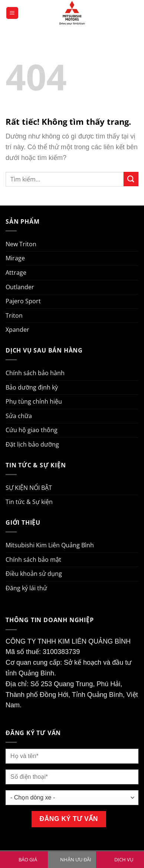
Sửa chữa (19, 416)
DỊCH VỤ (124, 859)
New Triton (21, 244)
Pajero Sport (23, 301)
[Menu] (12, 13)
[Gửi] (131, 179)
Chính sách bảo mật (33, 560)
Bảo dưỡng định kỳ (32, 387)
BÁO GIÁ (28, 859)
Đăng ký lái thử (26, 588)
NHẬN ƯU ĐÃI (76, 859)
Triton (14, 316)
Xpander (17, 330)
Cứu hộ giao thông (32, 430)
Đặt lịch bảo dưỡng (32, 444)
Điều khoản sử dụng (34, 574)
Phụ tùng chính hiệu (34, 401)
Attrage (16, 273)
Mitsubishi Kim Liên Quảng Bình (50, 545)
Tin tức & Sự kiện (29, 502)
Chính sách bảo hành (35, 373)
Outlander (20, 287)
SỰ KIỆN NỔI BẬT (29, 488)
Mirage (15, 258)
